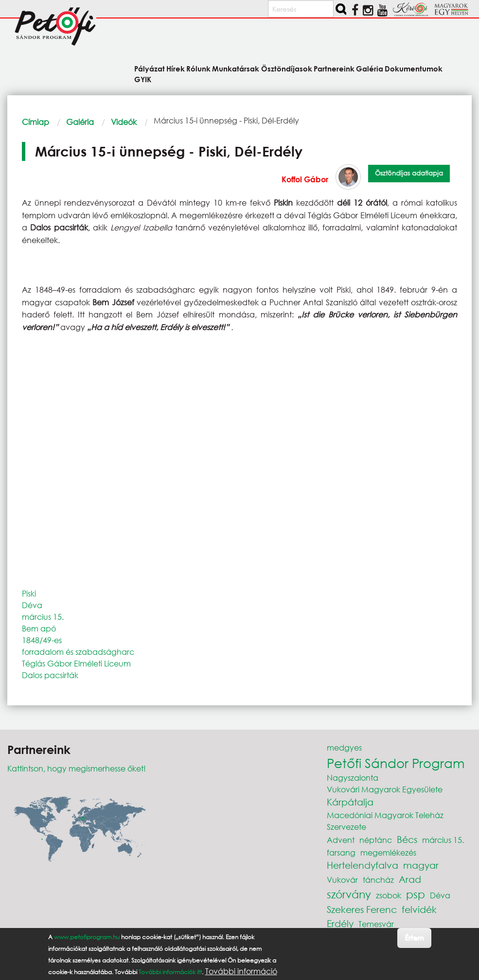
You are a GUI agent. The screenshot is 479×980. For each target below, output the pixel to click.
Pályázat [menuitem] (150, 68)
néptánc (376, 840)
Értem (414, 937)
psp (416, 894)
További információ (241, 971)
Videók (124, 122)
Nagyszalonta (353, 778)
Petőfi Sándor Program (396, 763)
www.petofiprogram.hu (87, 937)
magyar (421, 865)
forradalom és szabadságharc (78, 652)
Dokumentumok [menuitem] (414, 68)
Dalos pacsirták (50, 675)
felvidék (419, 909)
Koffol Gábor (305, 179)
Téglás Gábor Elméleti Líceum (76, 663)
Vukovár (342, 880)
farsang (341, 852)
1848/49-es (42, 640)
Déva (32, 605)
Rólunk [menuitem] (198, 68)
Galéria (80, 122)
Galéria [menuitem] (370, 68)
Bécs (407, 839)
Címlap (35, 122)
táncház (378, 880)
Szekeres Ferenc (362, 909)
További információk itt (170, 972)
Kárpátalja (350, 802)
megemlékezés (388, 852)
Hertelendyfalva (363, 865)
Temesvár (376, 924)
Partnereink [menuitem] (334, 68)
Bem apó (39, 628)
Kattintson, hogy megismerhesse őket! (77, 768)
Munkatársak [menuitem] (236, 68)
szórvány (349, 894)
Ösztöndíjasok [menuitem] (287, 68)
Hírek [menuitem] (176, 68)
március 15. (43, 617)
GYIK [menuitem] (143, 79)
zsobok (389, 895)
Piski (29, 593)
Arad (410, 879)
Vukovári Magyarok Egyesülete (385, 789)
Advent (341, 840)
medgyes (344, 747)
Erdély (340, 923)
